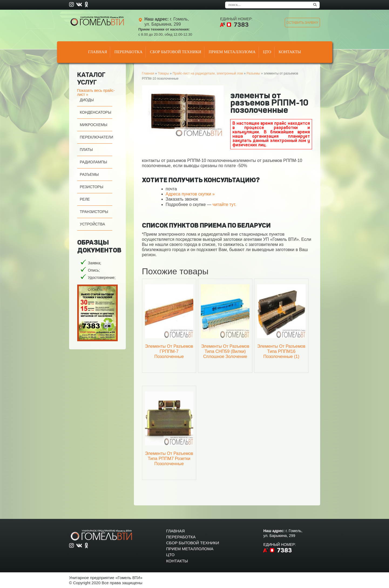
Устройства (92, 224)
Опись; (94, 270)
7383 (241, 25)
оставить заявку (302, 23)
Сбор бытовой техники (175, 52)
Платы (86, 150)
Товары (163, 73)
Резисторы (92, 187)
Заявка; (95, 263)
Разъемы (89, 174)
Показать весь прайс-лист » (96, 92)
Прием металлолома (232, 52)
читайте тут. (224, 205)
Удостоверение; (102, 278)
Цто (267, 52)
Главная (97, 52)
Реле (85, 199)
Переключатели (97, 137)
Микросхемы (94, 125)
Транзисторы (94, 212)
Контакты (290, 52)
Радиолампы (94, 162)
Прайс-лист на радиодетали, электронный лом (208, 73)
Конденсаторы (96, 112)
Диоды (87, 100)
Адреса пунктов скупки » (190, 194)
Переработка (128, 52)
